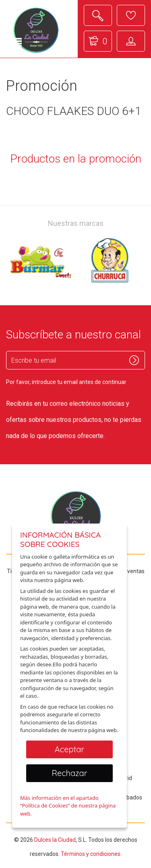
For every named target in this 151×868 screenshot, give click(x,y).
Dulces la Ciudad (55, 840)
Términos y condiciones (91, 854)
